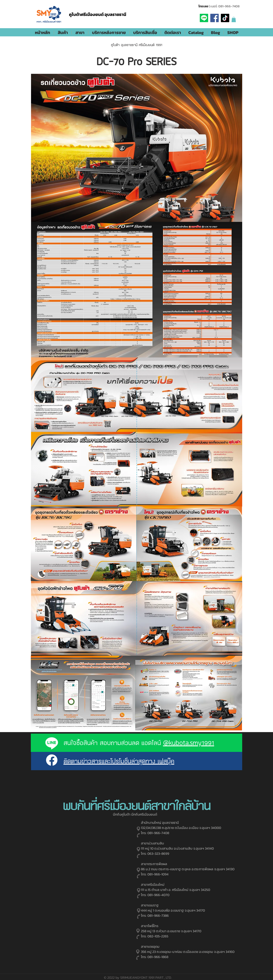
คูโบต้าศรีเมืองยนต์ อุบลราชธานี (98, 14)
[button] (234, 19)
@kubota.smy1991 (189, 743)
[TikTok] (225, 18)
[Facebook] (214, 18)
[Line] (204, 18)
